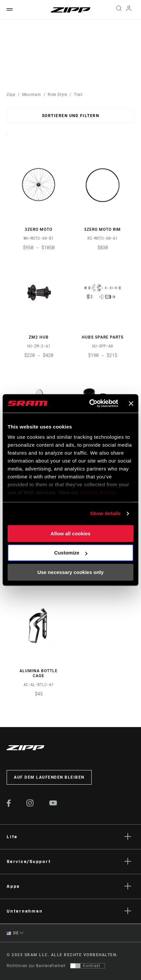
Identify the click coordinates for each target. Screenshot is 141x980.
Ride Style (57, 95)
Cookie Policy (98, 492)
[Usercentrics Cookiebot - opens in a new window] (90, 403)
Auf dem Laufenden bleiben (49, 777)
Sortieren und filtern (71, 116)
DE (13, 933)
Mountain (32, 95)
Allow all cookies (71, 533)
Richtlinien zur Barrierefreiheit (36, 966)
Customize (71, 553)
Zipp (11, 95)
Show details (105, 513)
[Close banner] (131, 403)
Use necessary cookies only (70, 572)
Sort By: (7, 138)
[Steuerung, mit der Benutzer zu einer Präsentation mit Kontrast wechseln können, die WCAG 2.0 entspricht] (88, 966)
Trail (78, 95)
